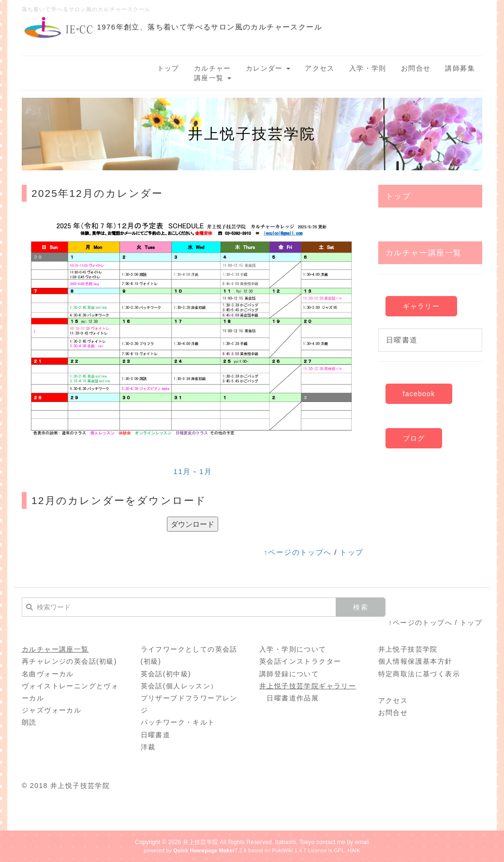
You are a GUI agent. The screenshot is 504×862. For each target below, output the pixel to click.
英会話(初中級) (166, 674)
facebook (419, 394)
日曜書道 (402, 340)
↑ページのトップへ (297, 552)
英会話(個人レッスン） (179, 686)
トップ (168, 68)
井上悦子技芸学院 (408, 649)
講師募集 (460, 68)
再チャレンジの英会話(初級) (69, 661)
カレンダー (268, 68)
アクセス (320, 68)
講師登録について (289, 674)
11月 (182, 471)
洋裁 (148, 747)
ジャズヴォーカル (52, 710)
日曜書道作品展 (293, 698)
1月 (206, 471)
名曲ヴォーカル (48, 674)
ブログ (414, 438)
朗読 (29, 722)
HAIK (354, 850)
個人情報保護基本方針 (415, 661)
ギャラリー (421, 306)
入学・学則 (368, 68)
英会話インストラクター (300, 661)
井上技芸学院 (200, 842)
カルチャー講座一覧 (213, 73)
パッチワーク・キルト (178, 722)
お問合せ (416, 68)
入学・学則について (293, 649)
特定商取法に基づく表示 (419, 674)
